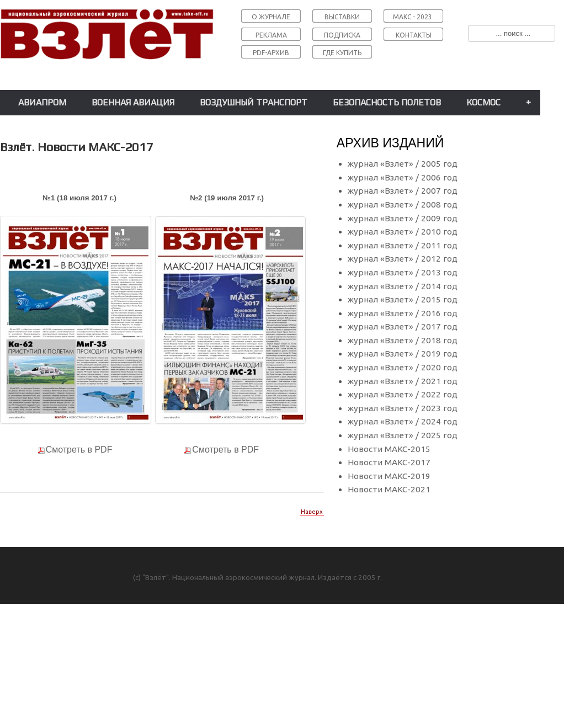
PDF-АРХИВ (271, 53)
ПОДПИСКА (342, 35)
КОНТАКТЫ (414, 35)
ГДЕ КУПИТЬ (342, 53)
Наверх (312, 512)
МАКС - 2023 (413, 17)
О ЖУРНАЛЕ (271, 17)
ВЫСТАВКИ (342, 17)
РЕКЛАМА (271, 35)
